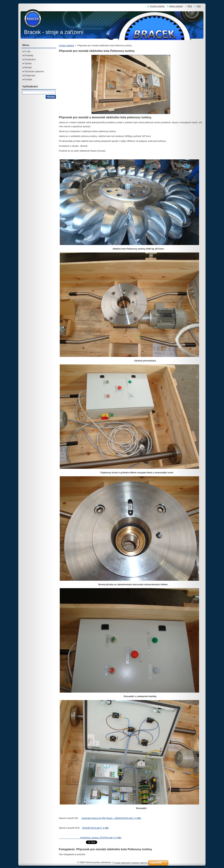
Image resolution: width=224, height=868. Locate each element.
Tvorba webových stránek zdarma (130, 863)
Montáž (28, 67)
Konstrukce (30, 59)
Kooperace (30, 75)
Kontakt (28, 79)
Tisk (199, 6)
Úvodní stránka (66, 46)
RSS (190, 6)
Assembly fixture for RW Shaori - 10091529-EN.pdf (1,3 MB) (111, 818)
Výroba (28, 63)
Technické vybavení (34, 71)
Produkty (29, 55)
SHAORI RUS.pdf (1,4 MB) (95, 828)
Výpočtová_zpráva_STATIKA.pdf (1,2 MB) (90, 838)
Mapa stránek (176, 6)
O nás (27, 51)
